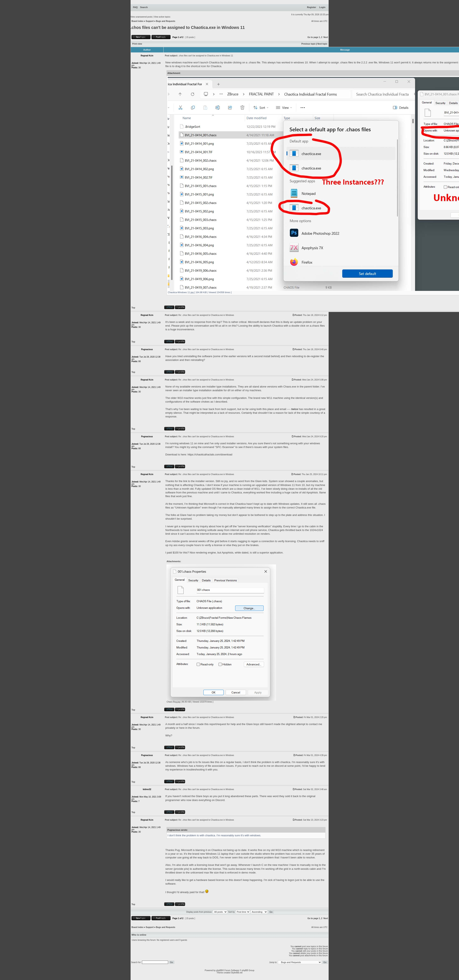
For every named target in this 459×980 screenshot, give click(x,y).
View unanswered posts (141, 17)
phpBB (219, 970)
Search (144, 7)
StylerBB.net (237, 973)
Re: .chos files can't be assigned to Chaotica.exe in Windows (206, 315)
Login (322, 7)
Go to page (313, 37)
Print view (137, 44)
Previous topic (309, 44)
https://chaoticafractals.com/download (210, 454)
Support (150, 21)
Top (133, 308)
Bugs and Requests (166, 21)
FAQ (135, 7)
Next (326, 37)
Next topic (322, 44)
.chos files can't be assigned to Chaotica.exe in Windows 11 (188, 27)
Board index (138, 21)
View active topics (162, 17)
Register (312, 7)
